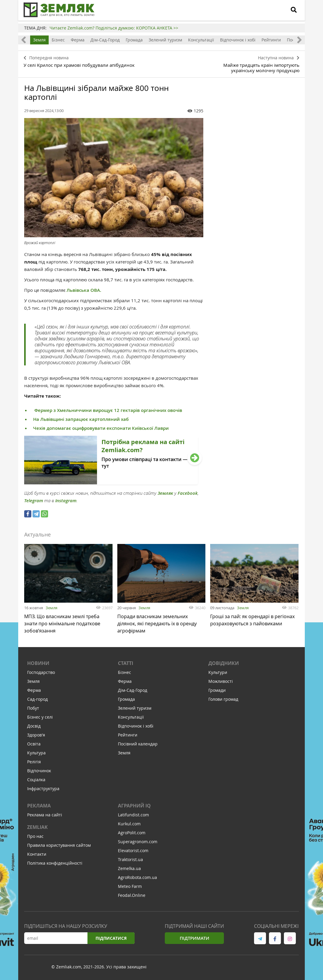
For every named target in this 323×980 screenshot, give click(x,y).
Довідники (224, 664)
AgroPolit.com (132, 834)
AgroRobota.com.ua (137, 878)
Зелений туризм (165, 40)
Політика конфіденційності (55, 864)
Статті (126, 664)
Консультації (201, 40)
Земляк (165, 491)
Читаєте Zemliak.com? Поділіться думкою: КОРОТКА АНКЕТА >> (114, 28)
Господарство (41, 673)
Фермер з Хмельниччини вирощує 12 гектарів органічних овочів (108, 408)
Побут (33, 709)
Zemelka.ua (129, 869)
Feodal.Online (132, 896)
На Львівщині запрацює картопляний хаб (81, 417)
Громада (134, 40)
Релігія (34, 763)
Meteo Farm (130, 887)
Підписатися (111, 939)
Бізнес (58, 40)
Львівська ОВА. (84, 288)
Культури (218, 673)
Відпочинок (39, 772)
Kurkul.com (129, 825)
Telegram (34, 498)
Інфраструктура (43, 789)
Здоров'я (36, 736)
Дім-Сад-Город (105, 40)
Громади (217, 691)
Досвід (34, 727)
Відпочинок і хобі (238, 40)
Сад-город (37, 700)
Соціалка (36, 780)
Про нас (35, 837)
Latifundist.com (133, 816)
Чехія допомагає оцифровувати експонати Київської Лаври (101, 426)
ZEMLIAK (37, 828)
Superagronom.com (138, 842)
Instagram (66, 498)
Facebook (188, 491)
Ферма (78, 40)
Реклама (39, 807)
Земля (39, 40)
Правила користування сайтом (59, 846)
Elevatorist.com (133, 851)
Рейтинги (271, 40)
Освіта (34, 745)
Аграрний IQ (134, 807)
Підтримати (194, 939)
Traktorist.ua (130, 860)
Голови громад (223, 700)
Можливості (221, 682)
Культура (36, 754)
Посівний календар (138, 745)
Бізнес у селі (40, 718)
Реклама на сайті (45, 816)
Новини (38, 664)
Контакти (37, 855)
